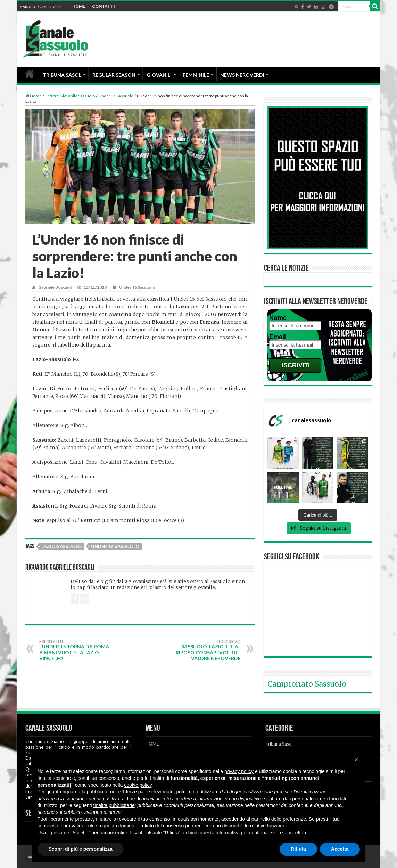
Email (278, 337)
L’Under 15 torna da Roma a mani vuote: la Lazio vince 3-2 (75, 650)
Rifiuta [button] (298, 849)
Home (34, 96)
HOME (79, 6)
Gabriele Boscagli (55, 287)
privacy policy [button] (239, 771)
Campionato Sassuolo (307, 684)
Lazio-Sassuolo (61, 546)
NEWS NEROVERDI (242, 75)
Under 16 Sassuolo (116, 96)
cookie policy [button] (138, 785)
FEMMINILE (196, 75)
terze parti (137, 792)
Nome (278, 318)
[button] (356, 760)
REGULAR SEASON (114, 75)
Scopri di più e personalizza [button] (81, 849)
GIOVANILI (159, 75)
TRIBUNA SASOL (62, 75)
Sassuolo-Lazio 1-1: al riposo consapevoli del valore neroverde (205, 650)
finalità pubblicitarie (114, 805)
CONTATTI (104, 6)
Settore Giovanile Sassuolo (70, 96)
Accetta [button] (340, 849)
